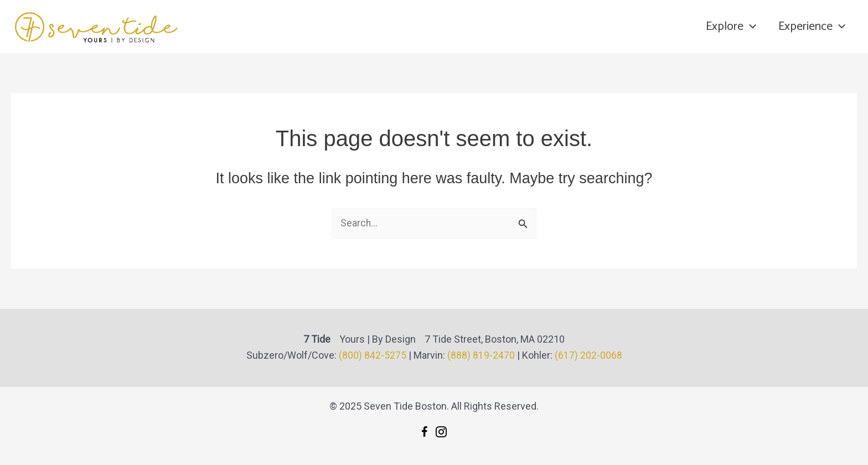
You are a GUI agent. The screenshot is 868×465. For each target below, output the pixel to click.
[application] (747, 27)
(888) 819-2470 (481, 356)
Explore (728, 27)
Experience (811, 27)
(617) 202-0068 (588, 356)
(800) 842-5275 (373, 356)
